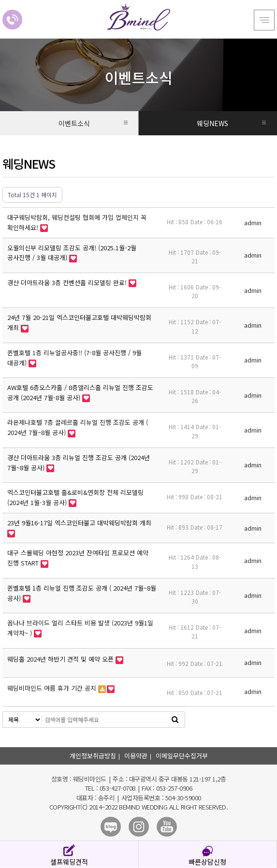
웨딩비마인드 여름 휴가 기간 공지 (53, 688)
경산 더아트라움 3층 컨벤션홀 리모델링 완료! (68, 282)
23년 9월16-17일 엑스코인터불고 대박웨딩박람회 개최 (79, 523)
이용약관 (136, 756)
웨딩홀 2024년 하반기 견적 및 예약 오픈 (61, 659)
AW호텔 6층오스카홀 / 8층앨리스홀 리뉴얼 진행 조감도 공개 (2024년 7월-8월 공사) (80, 392)
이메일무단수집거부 (182, 756)
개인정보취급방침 (93, 756)
